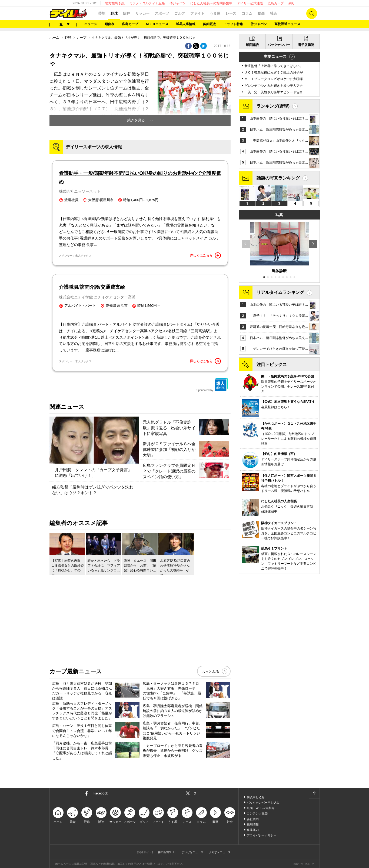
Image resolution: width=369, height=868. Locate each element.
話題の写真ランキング (278, 178)
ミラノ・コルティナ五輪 (147, 3)
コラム (247, 13)
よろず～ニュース (220, 852)
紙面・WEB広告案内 (261, 808)
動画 (261, 13)
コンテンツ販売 (257, 813)
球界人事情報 (186, 24)
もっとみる (210, 672)
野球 (114, 13)
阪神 (127, 13)
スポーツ (162, 13)
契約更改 (210, 24)
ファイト (197, 13)
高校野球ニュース (287, 24)
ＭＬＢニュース (157, 24)
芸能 (102, 13)
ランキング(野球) (273, 106)
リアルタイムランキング (280, 292)
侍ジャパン (178, 3)
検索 (312, 14)
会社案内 (253, 819)
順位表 (109, 24)
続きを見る (136, 120)
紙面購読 (252, 45)
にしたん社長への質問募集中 (211, 3)
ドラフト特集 (233, 24)
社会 (274, 13)
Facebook (101, 793)
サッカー (142, 13)
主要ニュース (275, 56)
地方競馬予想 (115, 3)
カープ (81, 38)
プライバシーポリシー (262, 835)
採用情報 (253, 824)
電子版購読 (306, 45)
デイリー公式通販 (250, 3)
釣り (292, 3)
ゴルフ (180, 13)
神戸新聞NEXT (167, 852)
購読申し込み (256, 797)
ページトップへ (314, 793)
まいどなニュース (192, 852)
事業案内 (253, 830)
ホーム (54, 38)
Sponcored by (212, 385)
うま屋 (215, 13)
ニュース (91, 24)
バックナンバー (279, 45)
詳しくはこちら (205, 255)
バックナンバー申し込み (263, 803)
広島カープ (276, 3)
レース (231, 13)
